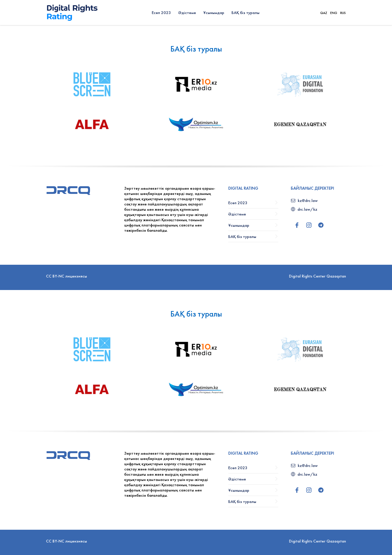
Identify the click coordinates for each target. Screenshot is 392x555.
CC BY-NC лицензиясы (66, 276)
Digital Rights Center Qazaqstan (317, 276)
